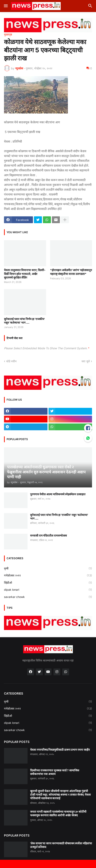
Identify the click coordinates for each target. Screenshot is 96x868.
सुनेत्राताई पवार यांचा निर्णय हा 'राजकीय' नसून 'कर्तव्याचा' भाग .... (24, 321)
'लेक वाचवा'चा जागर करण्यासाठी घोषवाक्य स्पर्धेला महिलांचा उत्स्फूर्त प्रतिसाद (61, 845)
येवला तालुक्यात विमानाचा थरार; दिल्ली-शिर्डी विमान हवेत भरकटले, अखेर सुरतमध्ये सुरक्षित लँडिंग (25, 274)
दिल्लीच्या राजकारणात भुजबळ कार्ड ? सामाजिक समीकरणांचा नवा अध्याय (55, 772)
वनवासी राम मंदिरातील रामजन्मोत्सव (48, 535)
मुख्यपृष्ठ (8, 34)
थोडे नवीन (11, 361)
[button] (5, 6)
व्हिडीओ (48, 583)
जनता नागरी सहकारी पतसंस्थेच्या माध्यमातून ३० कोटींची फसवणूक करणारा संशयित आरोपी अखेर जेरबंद (58, 813)
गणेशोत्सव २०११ (48, 575)
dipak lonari (48, 590)
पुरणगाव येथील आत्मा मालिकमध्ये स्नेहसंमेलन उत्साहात (58, 494)
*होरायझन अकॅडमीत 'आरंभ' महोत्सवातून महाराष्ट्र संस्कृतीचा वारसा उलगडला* (71, 272)
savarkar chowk (48, 597)
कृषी (48, 568)
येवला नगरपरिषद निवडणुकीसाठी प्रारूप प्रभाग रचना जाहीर (60, 750)
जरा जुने (86, 361)
